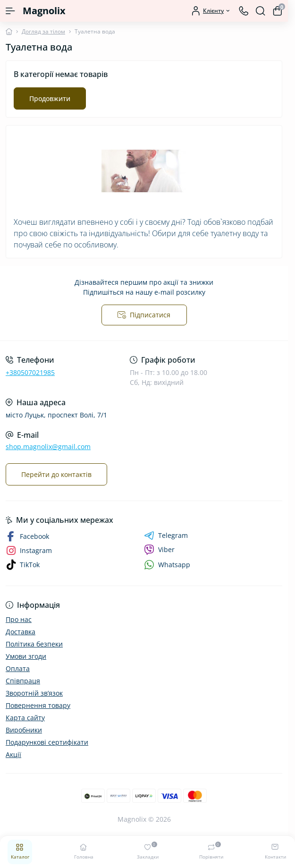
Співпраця (23, 681)
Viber (159, 550)
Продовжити (50, 98)
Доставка (21, 632)
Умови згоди (26, 656)
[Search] (261, 11)
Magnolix (44, 11)
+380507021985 (30, 372)
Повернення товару (38, 705)
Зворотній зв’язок (34, 693)
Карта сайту (25, 718)
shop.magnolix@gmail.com (48, 447)
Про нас (19, 619)
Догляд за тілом (43, 31)
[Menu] (10, 11)
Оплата (18, 668)
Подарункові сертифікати (47, 742)
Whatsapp (167, 565)
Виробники (24, 730)
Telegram (166, 536)
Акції (13, 754)
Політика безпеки (34, 644)
